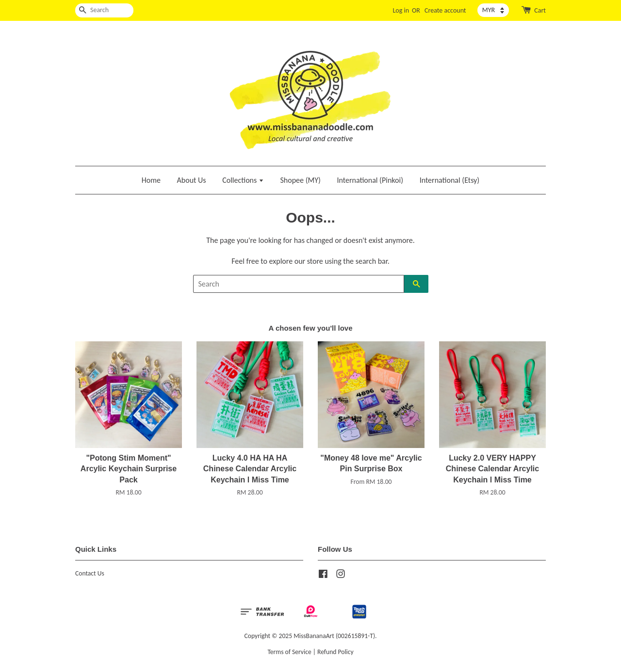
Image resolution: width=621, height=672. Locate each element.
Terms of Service (289, 652)
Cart (540, 10)
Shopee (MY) (301, 180)
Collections (243, 180)
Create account (445, 10)
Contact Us (90, 573)
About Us (192, 180)
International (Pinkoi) (370, 180)
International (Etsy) (450, 180)
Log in (401, 10)
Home (151, 180)
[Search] (104, 10)
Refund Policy (335, 652)
